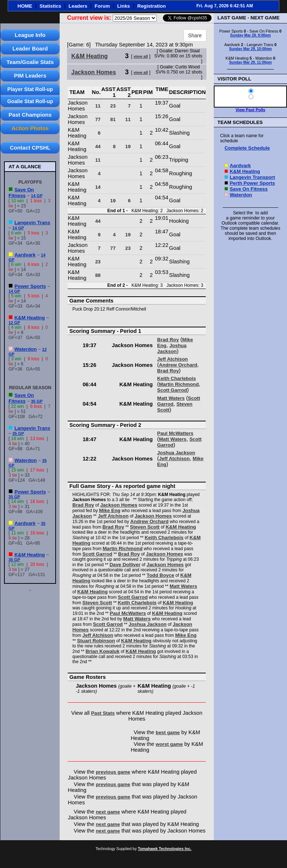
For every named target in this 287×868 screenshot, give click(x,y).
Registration (152, 6)
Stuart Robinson (96, 641)
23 (113, 106)
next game (108, 812)
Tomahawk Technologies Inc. (165, 849)
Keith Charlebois (176, 378)
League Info (30, 35)
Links (124, 6)
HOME (25, 6)
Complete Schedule (247, 148)
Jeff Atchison (172, 359)
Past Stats (103, 713)
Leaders (78, 6)
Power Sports (30, 286)
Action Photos (30, 128)
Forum (102, 6)
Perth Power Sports (252, 183)
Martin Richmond (179, 384)
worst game (169, 744)
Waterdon (25, 349)
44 (98, 146)
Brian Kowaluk (103, 651)
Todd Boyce (161, 575)
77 (98, 119)
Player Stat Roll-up (30, 89)
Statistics (50, 6)
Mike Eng (110, 510)
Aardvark (25, 255)
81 (113, 119)
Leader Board (30, 48)
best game (168, 732)
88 (98, 275)
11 (98, 106)
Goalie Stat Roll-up (30, 101)
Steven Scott (145, 527)
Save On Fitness (21, 193)
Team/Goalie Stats (30, 62)
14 (98, 187)
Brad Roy (168, 340)
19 (128, 146)
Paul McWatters (175, 433)
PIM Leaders (30, 76)
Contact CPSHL (30, 148)
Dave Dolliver (125, 565)
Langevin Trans (32, 223)
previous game (113, 772)
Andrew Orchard (178, 365)
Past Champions (30, 115)
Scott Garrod (172, 390)
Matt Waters (171, 398)
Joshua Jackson (172, 348)
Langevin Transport (252, 177)
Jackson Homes (94, 72)
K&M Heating (29, 318)
